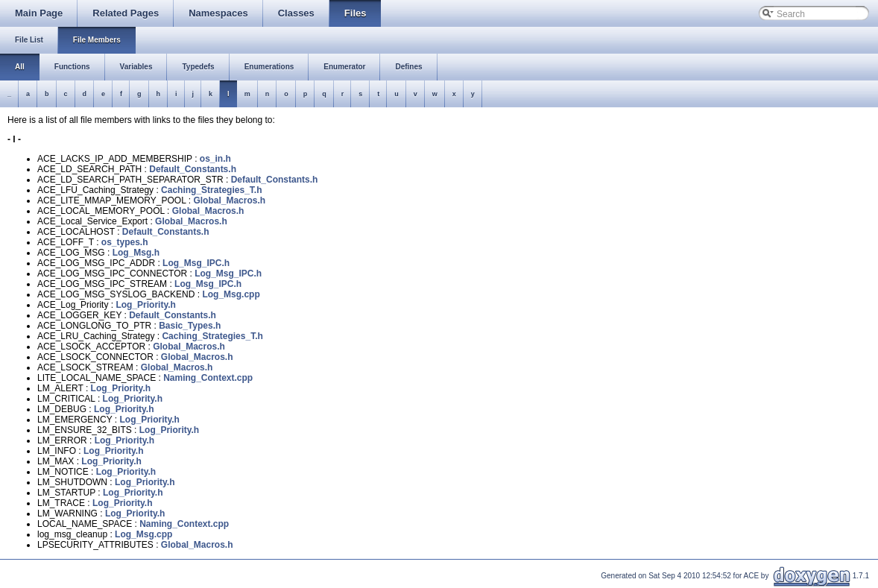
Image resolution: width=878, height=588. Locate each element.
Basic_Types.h (190, 326)
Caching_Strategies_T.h (211, 190)
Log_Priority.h (145, 305)
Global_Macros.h (229, 200)
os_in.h (215, 159)
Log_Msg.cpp (231, 294)
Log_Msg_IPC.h (196, 263)
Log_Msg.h (136, 253)
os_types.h (125, 242)
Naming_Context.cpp (208, 378)
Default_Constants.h (193, 169)
